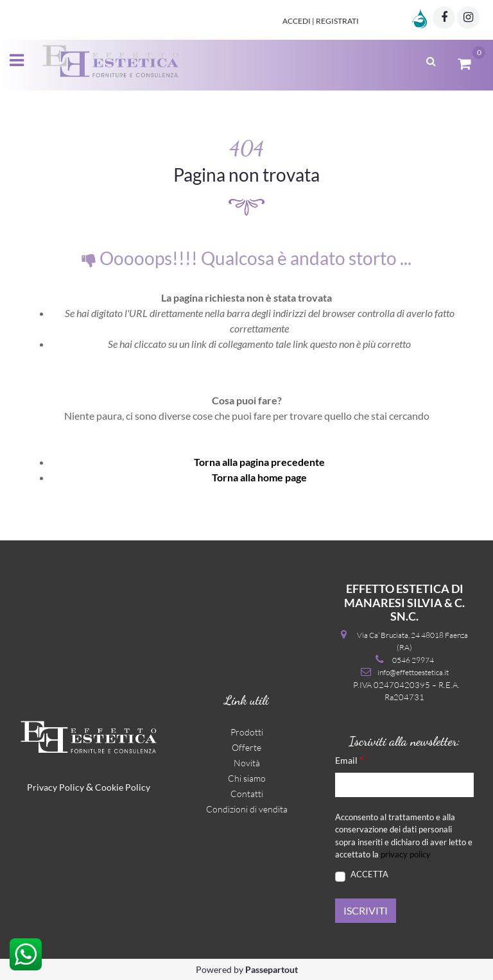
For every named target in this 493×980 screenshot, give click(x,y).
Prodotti (247, 732)
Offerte (246, 747)
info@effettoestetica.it (413, 672)
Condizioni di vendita (247, 809)
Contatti (247, 794)
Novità (247, 763)
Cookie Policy (123, 787)
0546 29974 (413, 660)
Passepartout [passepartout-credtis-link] (272, 969)
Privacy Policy (56, 787)
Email (349, 760)
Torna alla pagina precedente (259, 462)
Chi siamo (247, 778)
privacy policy (406, 854)
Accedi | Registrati (321, 21)
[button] (366, 911)
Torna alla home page (259, 477)
